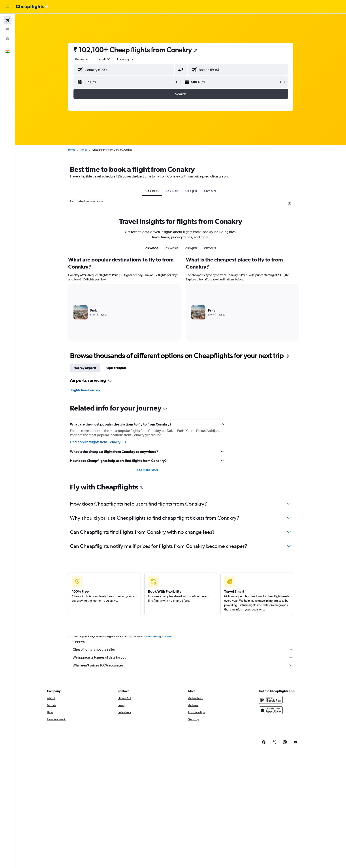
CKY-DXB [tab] (172, 191)
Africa (84, 150)
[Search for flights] (8, 20)
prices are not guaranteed (158, 637)
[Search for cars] (8, 39)
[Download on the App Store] (271, 710)
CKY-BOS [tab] (152, 191)
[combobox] (82, 59)
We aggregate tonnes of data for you (183, 657)
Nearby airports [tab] (85, 368)
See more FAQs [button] (147, 470)
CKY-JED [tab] (191, 191)
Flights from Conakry (86, 390)
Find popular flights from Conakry (98, 442)
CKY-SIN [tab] (210, 191)
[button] (8, 7)
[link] (264, 742)
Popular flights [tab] (116, 368)
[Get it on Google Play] (271, 700)
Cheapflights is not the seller (183, 649)
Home (72, 150)
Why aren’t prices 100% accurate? (183, 665)
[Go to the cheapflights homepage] (32, 7)
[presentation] (195, 50)
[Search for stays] (8, 30)
